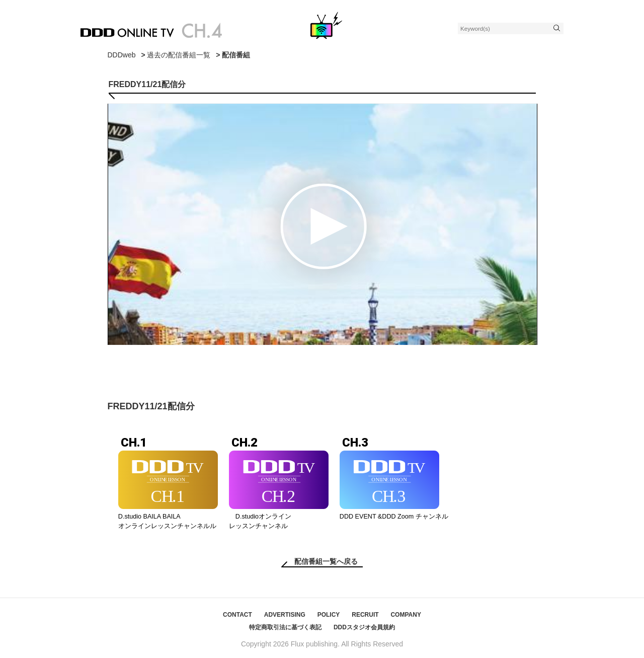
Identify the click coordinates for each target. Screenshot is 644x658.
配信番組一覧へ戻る (326, 561)
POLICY (329, 615)
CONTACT (237, 615)
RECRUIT (365, 615)
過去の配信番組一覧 (179, 55)
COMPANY (406, 615)
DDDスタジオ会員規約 (364, 627)
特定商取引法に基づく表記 (285, 627)
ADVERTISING (285, 615)
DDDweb (122, 55)
